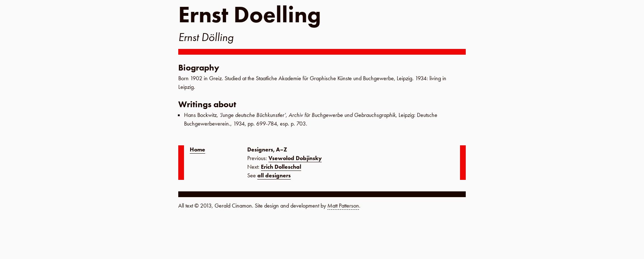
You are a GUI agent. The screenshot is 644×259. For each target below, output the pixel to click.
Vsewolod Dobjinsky (295, 158)
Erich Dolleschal (281, 167)
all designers (274, 175)
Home (197, 149)
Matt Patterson (343, 206)
